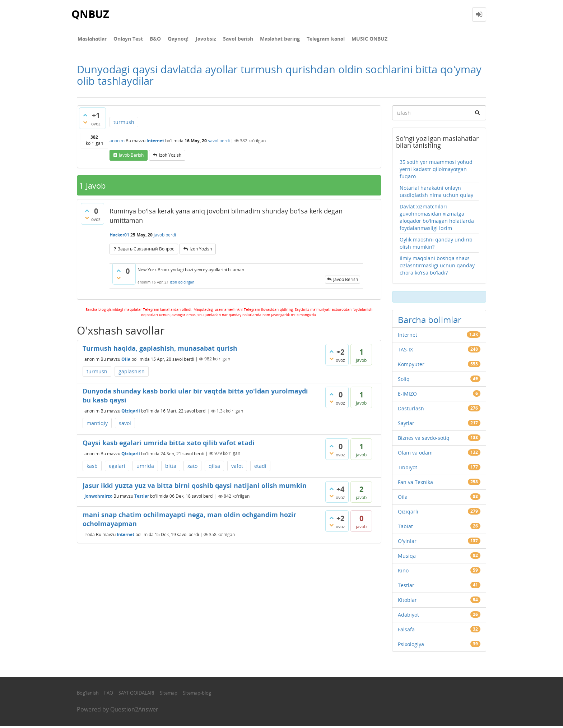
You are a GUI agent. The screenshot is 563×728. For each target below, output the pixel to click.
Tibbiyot (408, 469)
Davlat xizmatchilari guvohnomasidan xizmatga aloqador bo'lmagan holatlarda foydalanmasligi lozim (437, 219)
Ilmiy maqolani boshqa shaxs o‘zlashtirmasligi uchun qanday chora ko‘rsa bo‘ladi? (437, 267)
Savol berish (230, 39)
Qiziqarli (131, 412)
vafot (237, 467)
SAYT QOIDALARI (136, 694)
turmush (124, 123)
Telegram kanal (315, 39)
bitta (171, 467)
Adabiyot (408, 616)
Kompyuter (411, 366)
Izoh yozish (170, 156)
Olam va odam (415, 454)
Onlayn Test (126, 39)
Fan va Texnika (415, 483)
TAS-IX (405, 351)
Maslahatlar (91, 39)
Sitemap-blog (197, 694)
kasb (92, 467)
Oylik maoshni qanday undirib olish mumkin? (436, 245)
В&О (152, 39)
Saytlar (406, 425)
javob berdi (165, 236)
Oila (126, 360)
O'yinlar (407, 542)
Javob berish (131, 156)
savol (125, 425)
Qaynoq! (173, 39)
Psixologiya (411, 646)
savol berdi (219, 142)
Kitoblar (407, 601)
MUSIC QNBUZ (357, 39)
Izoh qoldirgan (182, 284)
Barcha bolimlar (430, 321)
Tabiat (405, 528)
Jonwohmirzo (98, 497)
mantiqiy (97, 425)
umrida (145, 467)
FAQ (109, 694)
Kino (403, 572)
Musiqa (407, 557)
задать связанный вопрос (146, 250)
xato (192, 467)
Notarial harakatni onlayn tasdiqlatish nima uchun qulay (436, 193)
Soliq (404, 380)
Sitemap (169, 694)
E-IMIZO (407, 395)
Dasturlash (411, 410)
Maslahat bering (270, 39)
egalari (117, 467)
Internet (155, 142)
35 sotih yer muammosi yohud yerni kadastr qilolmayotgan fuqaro (436, 171)
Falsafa (406, 631)
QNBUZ (91, 14)
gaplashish (132, 373)
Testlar (142, 497)
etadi (260, 467)
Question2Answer (134, 711)
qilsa (214, 467)
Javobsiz (199, 39)
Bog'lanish (88, 694)
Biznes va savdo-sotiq (424, 439)
